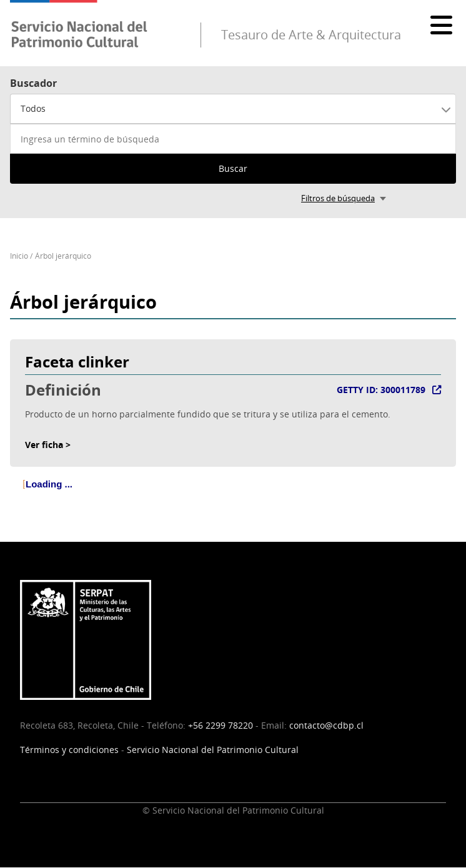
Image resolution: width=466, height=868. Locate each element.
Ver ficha (44, 445)
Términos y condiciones (69, 750)
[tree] (233, 494)
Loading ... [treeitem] (49, 484)
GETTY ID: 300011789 (381, 390)
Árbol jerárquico (63, 256)
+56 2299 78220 (221, 725)
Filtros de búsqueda (338, 198)
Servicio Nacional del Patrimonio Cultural (213, 750)
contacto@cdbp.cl (326, 725)
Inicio (19, 256)
